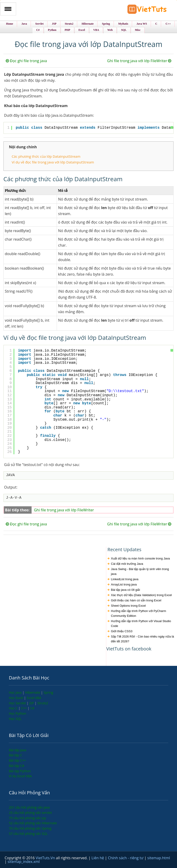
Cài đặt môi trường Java (127, 564)
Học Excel (16, 698)
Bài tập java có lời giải (125, 590)
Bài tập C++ (17, 760)
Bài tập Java (17, 750)
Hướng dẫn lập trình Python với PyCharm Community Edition (138, 613)
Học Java (16, 692)
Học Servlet (18, 703)
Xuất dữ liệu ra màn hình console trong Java (140, 558)
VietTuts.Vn (46, 858)
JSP (32, 703)
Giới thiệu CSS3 (122, 631)
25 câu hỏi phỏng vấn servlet (30, 813)
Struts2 (43, 703)
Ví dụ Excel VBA (20, 776)
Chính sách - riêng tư (126, 858)
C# (32, 708)
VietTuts (147, 10)
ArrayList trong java (124, 584)
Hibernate (33, 692)
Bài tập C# (16, 766)
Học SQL (15, 719)
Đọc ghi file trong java (26, 61)
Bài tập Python (20, 771)
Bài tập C (15, 755)
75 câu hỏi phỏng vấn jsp (27, 818)
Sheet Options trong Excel (128, 606)
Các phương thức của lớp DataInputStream (46, 156)
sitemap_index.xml (24, 862)
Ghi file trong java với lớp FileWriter (139, 61)
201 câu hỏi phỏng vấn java (29, 807)
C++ (24, 708)
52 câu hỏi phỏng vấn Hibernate (33, 823)
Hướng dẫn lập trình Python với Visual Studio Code (141, 623)
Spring (48, 692)
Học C (14, 708)
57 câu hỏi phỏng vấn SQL (28, 834)
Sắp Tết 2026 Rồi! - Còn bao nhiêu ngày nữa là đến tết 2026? (142, 639)
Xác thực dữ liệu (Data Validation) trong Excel (141, 595)
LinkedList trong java (125, 579)
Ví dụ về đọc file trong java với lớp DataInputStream (53, 162)
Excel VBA (34, 698)
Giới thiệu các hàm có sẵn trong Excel (136, 600)
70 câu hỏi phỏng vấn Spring (30, 828)
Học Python (17, 713)
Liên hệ (98, 858)
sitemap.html (159, 858)
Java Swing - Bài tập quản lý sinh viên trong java (140, 571)
